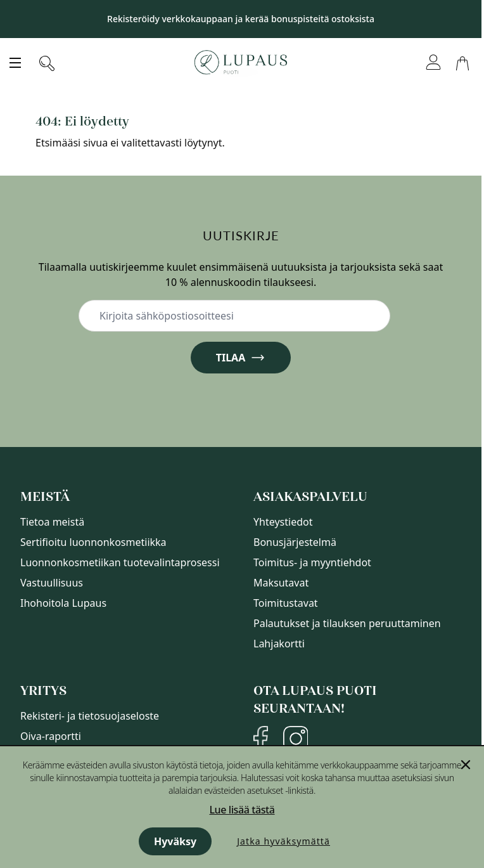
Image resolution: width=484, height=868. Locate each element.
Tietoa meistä (52, 522)
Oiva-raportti (51, 736)
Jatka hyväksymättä (283, 841)
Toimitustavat (286, 603)
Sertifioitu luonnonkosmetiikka (93, 542)
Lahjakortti (279, 644)
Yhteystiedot (283, 522)
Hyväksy (175, 841)
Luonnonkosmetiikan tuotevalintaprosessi (120, 562)
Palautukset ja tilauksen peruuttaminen (347, 623)
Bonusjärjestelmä (295, 542)
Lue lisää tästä (242, 810)
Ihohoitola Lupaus (63, 603)
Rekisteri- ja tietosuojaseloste (90, 716)
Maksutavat (281, 583)
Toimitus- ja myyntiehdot (312, 562)
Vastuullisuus (52, 583)
